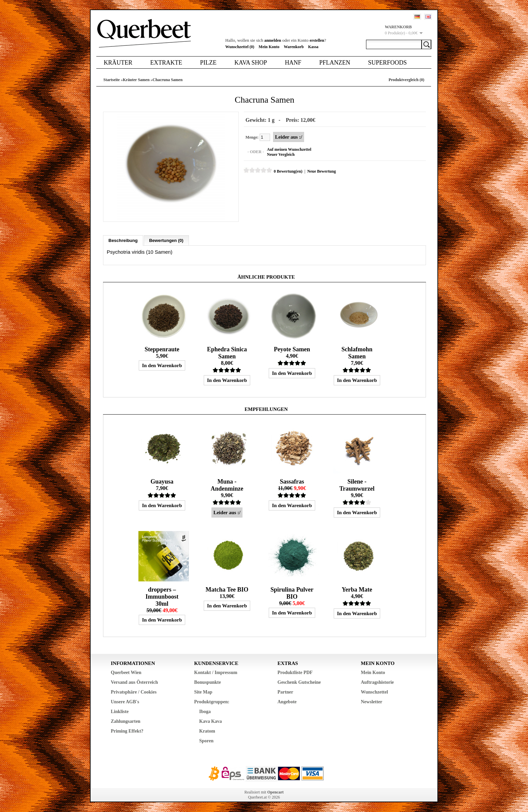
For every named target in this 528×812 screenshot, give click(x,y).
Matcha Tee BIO (227, 589)
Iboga (205, 711)
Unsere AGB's (125, 701)
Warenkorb (294, 47)
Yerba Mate (357, 589)
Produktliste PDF (295, 672)
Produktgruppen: (212, 701)
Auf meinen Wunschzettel (289, 149)
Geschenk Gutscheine (299, 682)
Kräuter (118, 63)
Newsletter (372, 701)
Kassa (313, 47)
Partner (285, 692)
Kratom (207, 731)
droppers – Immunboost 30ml (162, 596)
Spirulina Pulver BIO (292, 593)
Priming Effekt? (127, 731)
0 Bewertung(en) (288, 171)
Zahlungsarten (126, 721)
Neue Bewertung (321, 171)
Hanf (293, 63)
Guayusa (162, 481)
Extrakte (166, 63)
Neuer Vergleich (280, 154)
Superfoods (387, 63)
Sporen (207, 740)
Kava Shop (251, 63)
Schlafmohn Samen (357, 352)
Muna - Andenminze (227, 485)
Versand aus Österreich (134, 682)
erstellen (317, 40)
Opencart (276, 792)
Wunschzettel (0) (240, 47)
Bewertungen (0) (166, 240)
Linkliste (120, 711)
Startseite (112, 80)
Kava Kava (211, 721)
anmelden (273, 40)
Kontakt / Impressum (216, 672)
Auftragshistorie (377, 682)
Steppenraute (162, 349)
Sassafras (292, 481)
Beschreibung (123, 240)
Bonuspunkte (208, 682)
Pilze (208, 63)
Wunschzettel (375, 692)
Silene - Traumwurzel (357, 485)
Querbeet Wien (126, 672)
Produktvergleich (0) (406, 80)
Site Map (203, 692)
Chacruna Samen (168, 80)
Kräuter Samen (136, 80)
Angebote (287, 701)
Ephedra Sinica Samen (227, 352)
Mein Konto (269, 47)
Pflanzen (335, 63)
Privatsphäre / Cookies (134, 692)
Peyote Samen (292, 349)
